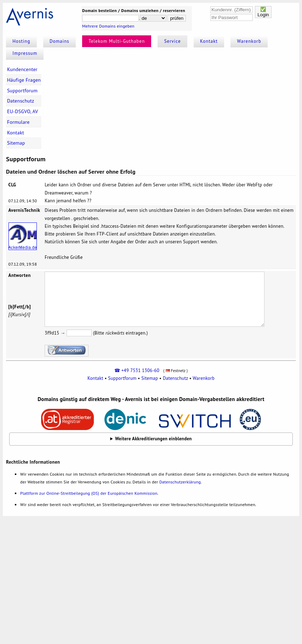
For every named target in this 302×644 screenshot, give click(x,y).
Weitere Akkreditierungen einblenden (153, 439)
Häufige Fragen (24, 80)
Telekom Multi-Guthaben (117, 41)
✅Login (263, 12)
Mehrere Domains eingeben (108, 26)
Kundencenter (22, 69)
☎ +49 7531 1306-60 (137, 370)
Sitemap (16, 143)
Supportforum (22, 91)
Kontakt (209, 41)
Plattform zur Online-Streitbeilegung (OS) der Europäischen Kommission (89, 493)
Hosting (21, 41)
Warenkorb (249, 41)
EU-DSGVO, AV (23, 111)
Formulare (18, 122)
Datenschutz (21, 101)
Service (173, 41)
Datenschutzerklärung (180, 482)
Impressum (25, 53)
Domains (59, 41)
